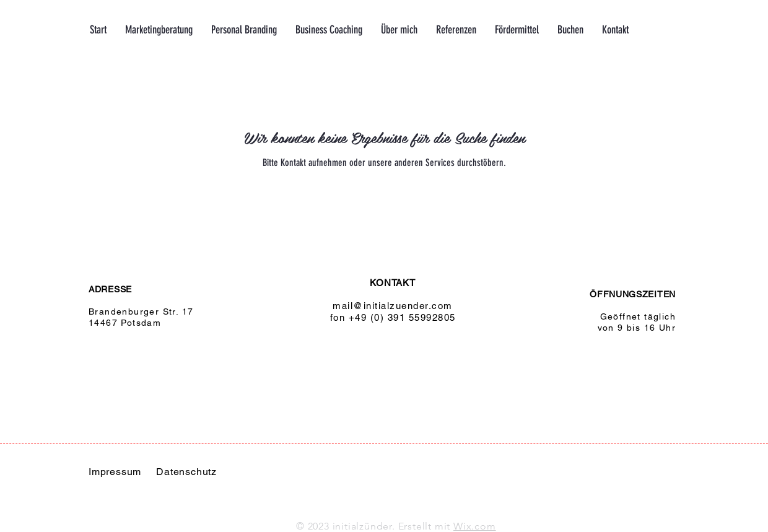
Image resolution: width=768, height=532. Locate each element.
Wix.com (475, 526)
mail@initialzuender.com (393, 306)
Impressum (115, 472)
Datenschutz (186, 472)
